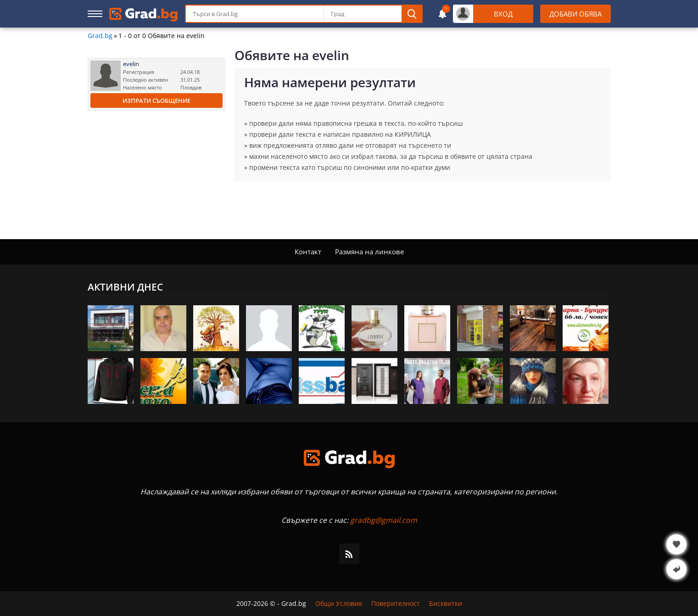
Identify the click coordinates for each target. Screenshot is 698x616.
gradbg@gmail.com (384, 520)
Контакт (308, 252)
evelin (131, 64)
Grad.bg (100, 36)
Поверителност (396, 604)
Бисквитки (446, 604)
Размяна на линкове (369, 252)
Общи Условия (339, 604)
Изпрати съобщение (156, 101)
